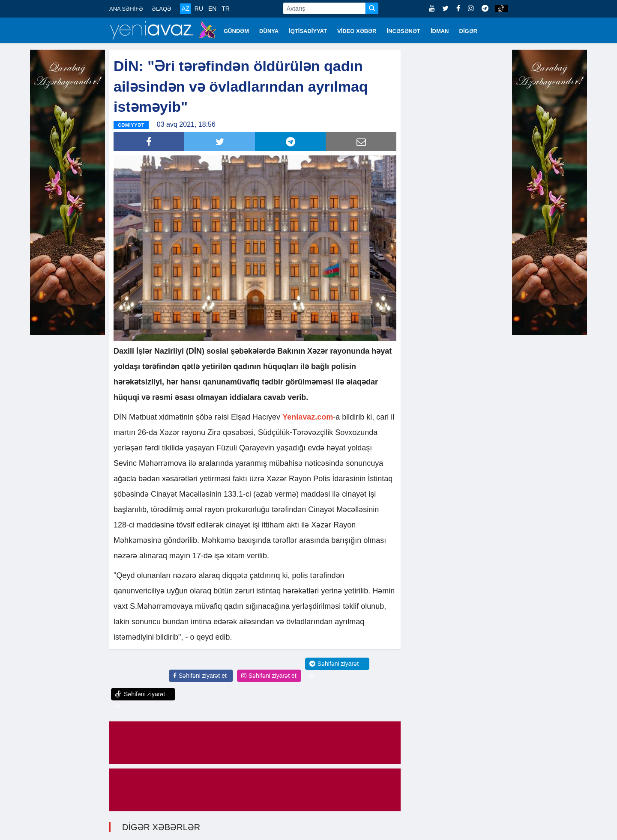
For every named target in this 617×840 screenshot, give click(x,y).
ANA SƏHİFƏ (126, 9)
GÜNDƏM (236, 31)
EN (212, 9)
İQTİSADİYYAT (308, 31)
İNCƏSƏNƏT (404, 31)
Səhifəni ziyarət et (200, 675)
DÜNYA (269, 31)
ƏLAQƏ (162, 9)
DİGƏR (469, 31)
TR (226, 9)
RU (199, 9)
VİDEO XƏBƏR (357, 31)
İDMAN (440, 31)
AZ (186, 9)
